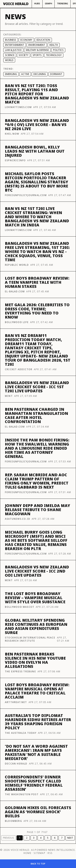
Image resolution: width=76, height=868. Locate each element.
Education (43, 40)
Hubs (37, 3)
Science (10, 55)
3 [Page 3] (34, 838)
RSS (50, 853)
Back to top (38, 864)
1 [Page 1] (20, 838)
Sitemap (39, 853)
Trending (62, 3)
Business (11, 40)
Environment (37, 45)
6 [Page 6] (55, 838)
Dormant (56, 74)
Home (27, 853)
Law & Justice (13, 50)
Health (54, 45)
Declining (40, 74)
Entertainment (15, 45)
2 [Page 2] (27, 838)
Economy (26, 40)
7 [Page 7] (62, 838)
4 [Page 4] (41, 838)
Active (25, 74)
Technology (54, 55)
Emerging (11, 74)
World (9, 60)
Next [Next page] (70, 838)
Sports (37, 55)
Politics (58, 50)
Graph (48, 3)
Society (24, 55)
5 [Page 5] (48, 838)
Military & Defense (37, 50)
